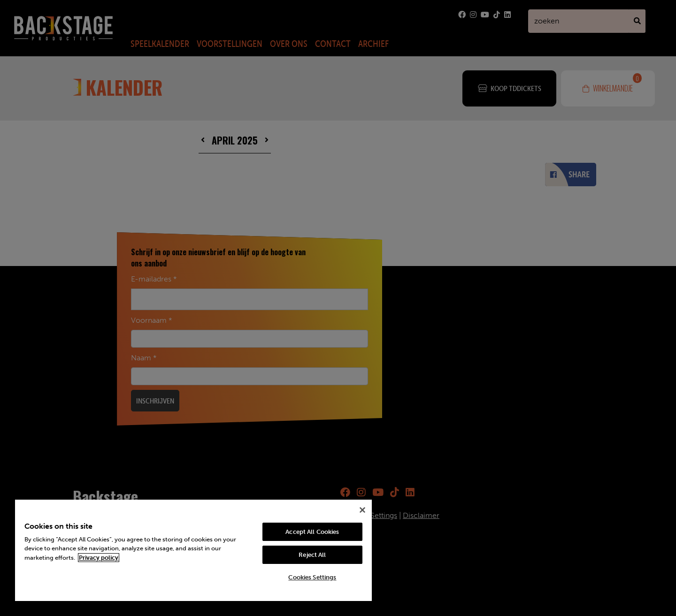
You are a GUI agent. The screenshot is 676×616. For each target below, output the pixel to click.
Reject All (312, 555)
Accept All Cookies (312, 532)
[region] (193, 550)
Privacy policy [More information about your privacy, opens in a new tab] (99, 558)
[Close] (362, 510)
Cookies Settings (312, 577)
